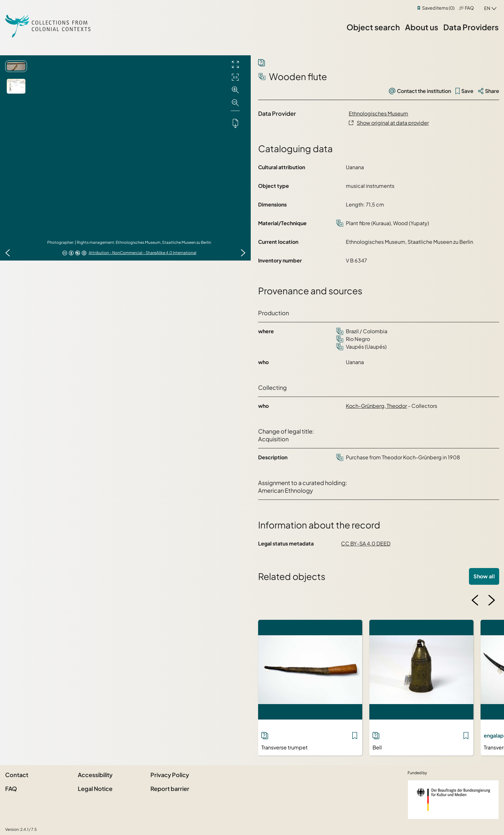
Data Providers (471, 27)
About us (422, 27)
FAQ (469, 8)
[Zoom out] (235, 103)
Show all (484, 576)
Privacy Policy (170, 775)
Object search (373, 27)
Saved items (438, 8)
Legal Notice (95, 789)
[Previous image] (8, 253)
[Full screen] (235, 64)
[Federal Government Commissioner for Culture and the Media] (453, 800)
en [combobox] (487, 8)
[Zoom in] (235, 90)
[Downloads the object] (235, 123)
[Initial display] (235, 77)
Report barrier (170, 789)
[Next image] (243, 253)
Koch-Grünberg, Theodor (376, 406)
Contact (17, 775)
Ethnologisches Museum (378, 113)
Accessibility (95, 775)
